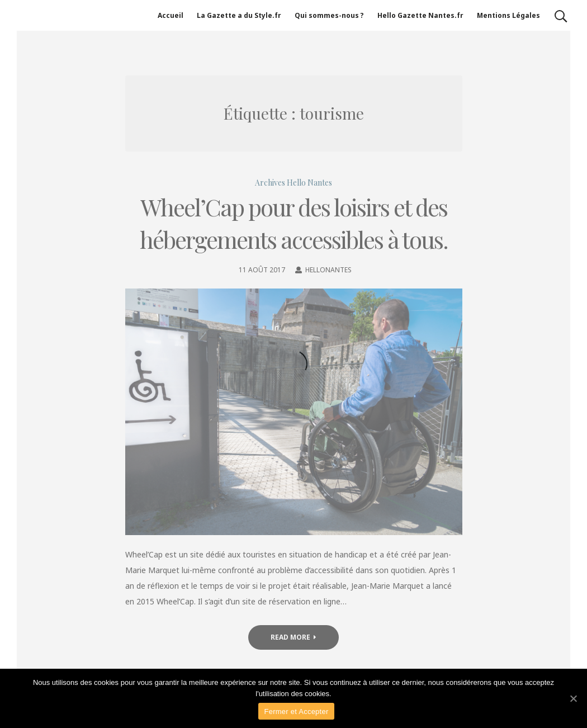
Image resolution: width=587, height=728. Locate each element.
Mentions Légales (508, 15)
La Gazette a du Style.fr (239, 15)
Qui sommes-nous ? (329, 15)
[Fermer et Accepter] (573, 698)
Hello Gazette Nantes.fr (420, 15)
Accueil (171, 15)
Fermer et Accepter (296, 712)
